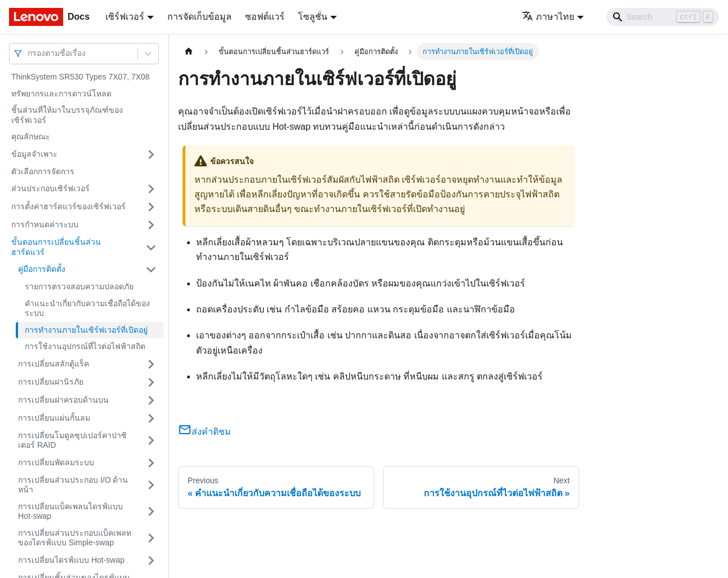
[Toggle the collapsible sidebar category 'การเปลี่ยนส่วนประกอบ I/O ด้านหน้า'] (151, 485)
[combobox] (29, 53)
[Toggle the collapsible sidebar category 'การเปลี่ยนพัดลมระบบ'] (151, 463)
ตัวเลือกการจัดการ (43, 171)
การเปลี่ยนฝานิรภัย (51, 382)
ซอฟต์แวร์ (265, 17)
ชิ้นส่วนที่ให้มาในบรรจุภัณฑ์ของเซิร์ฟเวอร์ (67, 115)
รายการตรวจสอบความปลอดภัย (79, 286)
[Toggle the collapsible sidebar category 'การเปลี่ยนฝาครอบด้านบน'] (151, 400)
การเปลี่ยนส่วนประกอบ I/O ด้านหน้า (73, 485)
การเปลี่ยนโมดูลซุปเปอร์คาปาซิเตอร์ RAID (72, 440)
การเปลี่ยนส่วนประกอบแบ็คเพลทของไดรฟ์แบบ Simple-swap (75, 538)
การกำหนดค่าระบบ (45, 224)
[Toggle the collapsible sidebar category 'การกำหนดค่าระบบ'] (151, 225)
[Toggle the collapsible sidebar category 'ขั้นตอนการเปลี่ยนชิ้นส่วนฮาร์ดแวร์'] (151, 247)
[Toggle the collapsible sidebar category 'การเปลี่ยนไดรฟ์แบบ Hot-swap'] (151, 561)
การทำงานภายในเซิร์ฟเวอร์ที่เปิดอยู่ (86, 330)
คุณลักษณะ (31, 136)
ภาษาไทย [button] (548, 17)
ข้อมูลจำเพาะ (34, 154)
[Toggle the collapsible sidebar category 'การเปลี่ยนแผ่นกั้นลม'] (151, 418)
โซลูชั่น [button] (313, 17)
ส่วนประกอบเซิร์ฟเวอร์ (50, 188)
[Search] (663, 17)
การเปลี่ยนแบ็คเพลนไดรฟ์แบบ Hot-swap (70, 511)
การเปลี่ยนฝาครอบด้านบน (63, 400)
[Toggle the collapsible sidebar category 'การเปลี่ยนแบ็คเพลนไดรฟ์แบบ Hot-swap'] (151, 512)
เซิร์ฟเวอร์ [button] (125, 17)
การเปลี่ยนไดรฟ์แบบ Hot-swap (71, 560)
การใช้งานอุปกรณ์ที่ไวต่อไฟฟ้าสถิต (85, 346)
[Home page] (189, 52)
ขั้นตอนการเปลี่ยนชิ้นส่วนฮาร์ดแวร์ (56, 247)
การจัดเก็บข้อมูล (199, 17)
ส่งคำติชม (205, 432)
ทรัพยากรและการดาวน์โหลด (61, 94)
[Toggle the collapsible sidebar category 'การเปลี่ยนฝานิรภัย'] (151, 382)
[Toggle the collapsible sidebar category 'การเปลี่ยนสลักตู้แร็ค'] (151, 364)
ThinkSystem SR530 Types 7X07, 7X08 (81, 77)
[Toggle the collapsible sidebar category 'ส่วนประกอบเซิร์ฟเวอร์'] (151, 189)
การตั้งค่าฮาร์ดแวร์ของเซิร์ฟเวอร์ (68, 206)
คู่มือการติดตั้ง (42, 269)
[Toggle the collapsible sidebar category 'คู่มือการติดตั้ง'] (151, 270)
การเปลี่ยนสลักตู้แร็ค (54, 364)
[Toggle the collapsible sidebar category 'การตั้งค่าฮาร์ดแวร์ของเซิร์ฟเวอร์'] (151, 207)
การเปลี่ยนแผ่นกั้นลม (54, 418)
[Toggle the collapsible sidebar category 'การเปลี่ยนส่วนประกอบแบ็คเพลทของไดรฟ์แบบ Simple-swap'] (151, 538)
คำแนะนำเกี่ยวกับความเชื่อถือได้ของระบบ (87, 308)
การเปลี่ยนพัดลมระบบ (56, 462)
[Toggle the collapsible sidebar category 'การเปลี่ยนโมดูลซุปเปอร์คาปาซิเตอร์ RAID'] (151, 441)
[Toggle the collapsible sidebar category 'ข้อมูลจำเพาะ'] (151, 155)
